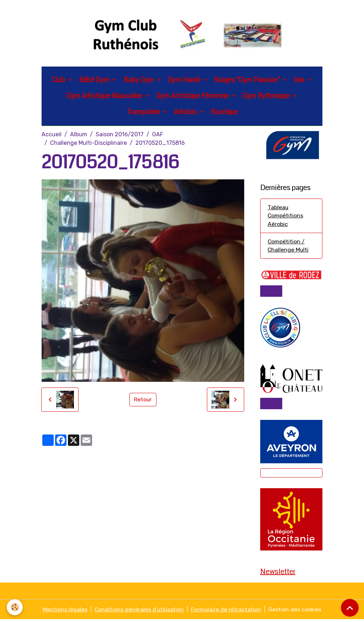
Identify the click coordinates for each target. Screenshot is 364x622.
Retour (143, 400)
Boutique (224, 113)
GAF (158, 135)
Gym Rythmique (267, 97)
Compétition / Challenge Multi (288, 247)
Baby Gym (139, 81)
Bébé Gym (95, 81)
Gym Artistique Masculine (105, 97)
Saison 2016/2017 (120, 135)
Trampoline (144, 113)
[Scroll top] (350, 608)
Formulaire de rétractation (227, 612)
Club (59, 81)
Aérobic (186, 113)
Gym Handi (185, 81)
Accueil (52, 135)
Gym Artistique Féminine (193, 97)
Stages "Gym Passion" (248, 81)
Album (79, 135)
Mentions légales (65, 612)
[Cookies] (15, 607)
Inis (300, 81)
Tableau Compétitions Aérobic (286, 217)
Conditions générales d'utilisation (139, 612)
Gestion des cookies (296, 612)
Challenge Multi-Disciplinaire (89, 144)
